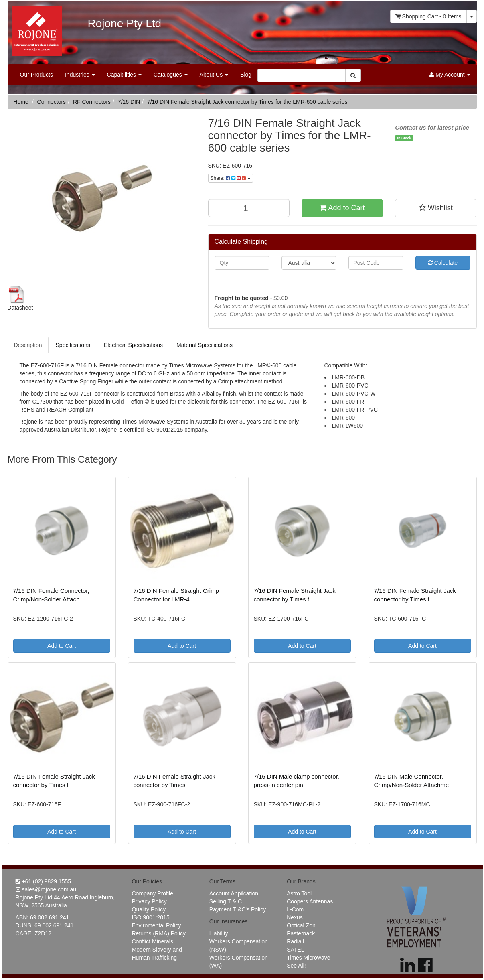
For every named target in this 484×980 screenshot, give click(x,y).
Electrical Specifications (133, 345)
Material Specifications (205, 345)
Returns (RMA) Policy (159, 933)
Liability (219, 933)
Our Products (36, 75)
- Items (428, 16)
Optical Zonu (303, 925)
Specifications (73, 345)
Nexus (295, 917)
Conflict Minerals (153, 941)
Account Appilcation (234, 893)
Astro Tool (299, 893)
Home (21, 102)
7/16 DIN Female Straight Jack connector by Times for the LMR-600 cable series (247, 102)
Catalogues (171, 75)
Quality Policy (149, 909)
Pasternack (301, 933)
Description (28, 345)
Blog (246, 75)
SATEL (295, 950)
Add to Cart (342, 208)
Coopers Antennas (310, 901)
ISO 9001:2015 (151, 917)
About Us (214, 75)
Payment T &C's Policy (238, 909)
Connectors (52, 102)
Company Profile (153, 893)
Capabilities (124, 75)
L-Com (295, 909)
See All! (296, 966)
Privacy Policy (149, 901)
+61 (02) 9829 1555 (44, 881)
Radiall (295, 941)
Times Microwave (308, 958)
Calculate (443, 263)
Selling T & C (226, 901)
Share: (231, 178)
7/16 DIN (129, 102)
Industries (80, 75)
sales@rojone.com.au (46, 889)
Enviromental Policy (157, 925)
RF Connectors (92, 102)
